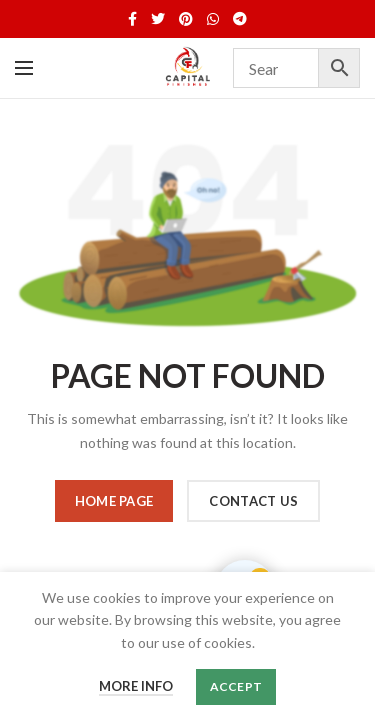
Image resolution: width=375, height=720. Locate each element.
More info (136, 686)
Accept (236, 686)
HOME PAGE (114, 501)
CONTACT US (253, 501)
